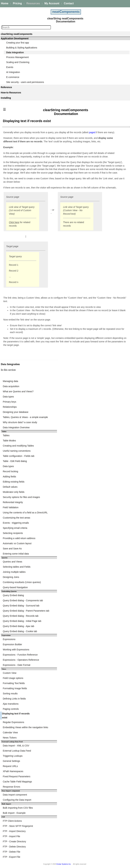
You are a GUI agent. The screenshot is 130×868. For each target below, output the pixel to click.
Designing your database (16, 412)
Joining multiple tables (14, 572)
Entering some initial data (16, 554)
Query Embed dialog (13, 595)
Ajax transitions (11, 704)
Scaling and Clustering (18, 62)
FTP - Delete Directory (14, 847)
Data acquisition (11, 386)
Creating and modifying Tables (18, 446)
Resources (33, 3)
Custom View (10, 673)
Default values (10, 487)
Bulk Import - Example (14, 813)
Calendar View (10, 732)
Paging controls (11, 709)
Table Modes (9, 441)
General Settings (11, 761)
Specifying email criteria (15, 528)
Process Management (18, 57)
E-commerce (13, 77)
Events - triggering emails (16, 523)
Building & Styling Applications (22, 48)
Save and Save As (12, 549)
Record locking (10, 471)
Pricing (17, 3)
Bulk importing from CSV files (18, 808)
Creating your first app (18, 43)
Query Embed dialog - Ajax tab (19, 626)
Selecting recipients (13, 533)
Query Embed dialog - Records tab (21, 616)
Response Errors (11, 787)
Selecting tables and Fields (17, 567)
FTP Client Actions (12, 821)
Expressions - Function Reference (20, 655)
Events (10, 67)
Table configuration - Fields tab (19, 456)
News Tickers (10, 738)
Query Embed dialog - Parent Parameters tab (26, 611)
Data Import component (11, 791)
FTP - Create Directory (14, 841)
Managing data (10, 381)
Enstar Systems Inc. (64, 864)
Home (5, 3)
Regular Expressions (13, 722)
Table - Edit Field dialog (15, 461)
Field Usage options (13, 678)
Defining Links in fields (14, 699)
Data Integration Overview (16, 427)
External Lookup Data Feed (17, 751)
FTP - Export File (12, 857)
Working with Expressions (16, 650)
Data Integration (15, 52)
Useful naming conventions (17, 451)
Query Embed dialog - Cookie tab (20, 631)
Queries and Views (12, 562)
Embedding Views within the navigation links (25, 727)
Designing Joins (11, 577)
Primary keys (9, 402)
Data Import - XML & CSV (16, 746)
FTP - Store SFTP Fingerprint (18, 826)
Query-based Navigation (15, 587)
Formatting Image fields (15, 688)
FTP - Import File (11, 836)
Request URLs (10, 766)
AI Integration (13, 72)
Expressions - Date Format (17, 665)
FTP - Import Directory (14, 831)
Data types (8, 397)
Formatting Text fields (14, 683)
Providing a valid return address (19, 538)
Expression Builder (12, 644)
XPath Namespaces (13, 771)
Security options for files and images (21, 497)
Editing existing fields (14, 482)
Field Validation (11, 507)
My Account (52, 3)
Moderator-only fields (14, 492)
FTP (3, 817)
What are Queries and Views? (18, 391)
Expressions (9, 639)
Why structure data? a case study (20, 422)
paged (93, 132)
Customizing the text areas (17, 518)
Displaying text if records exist (16, 716)
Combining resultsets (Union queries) (22, 582)
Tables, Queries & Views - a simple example (25, 417)
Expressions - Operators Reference (21, 660)
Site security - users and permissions (25, 82)
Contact (69, 3)
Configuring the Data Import (17, 800)
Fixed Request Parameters (17, 776)
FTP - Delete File (12, 852)
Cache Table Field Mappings (17, 782)
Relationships (10, 407)
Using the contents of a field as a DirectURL (25, 513)
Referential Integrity (13, 502)
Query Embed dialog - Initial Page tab (22, 621)
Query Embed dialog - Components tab (23, 600)
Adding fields (9, 477)
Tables (6, 435)
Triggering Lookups (13, 756)
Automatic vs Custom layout (17, 543)
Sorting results (10, 694)
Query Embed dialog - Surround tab (21, 606)
